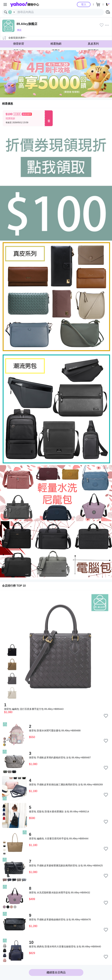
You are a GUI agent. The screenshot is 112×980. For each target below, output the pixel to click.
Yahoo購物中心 (25, 4)
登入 (84, 4)
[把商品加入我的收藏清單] (106, 716)
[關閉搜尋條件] (14, 12)
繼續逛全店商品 (56, 972)
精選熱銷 (56, 44)
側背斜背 (19, 44)
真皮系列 (93, 44)
